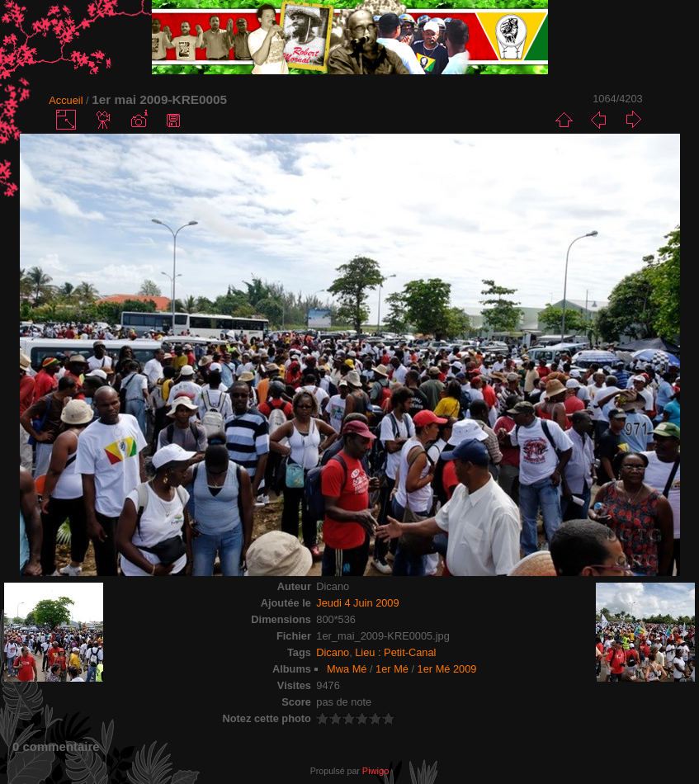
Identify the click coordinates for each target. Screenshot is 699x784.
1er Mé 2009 (447, 669)
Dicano (333, 652)
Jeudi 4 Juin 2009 (357, 603)
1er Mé (392, 669)
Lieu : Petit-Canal (395, 652)
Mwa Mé (347, 669)
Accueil (66, 100)
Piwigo (375, 771)
